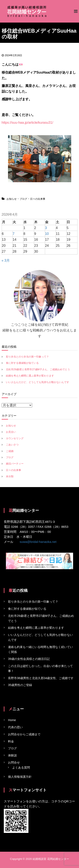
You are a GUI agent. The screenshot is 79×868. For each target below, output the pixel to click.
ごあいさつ (12, 445)
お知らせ (12, 199)
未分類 (10, 476)
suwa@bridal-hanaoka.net (38, 542)
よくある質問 (21, 767)
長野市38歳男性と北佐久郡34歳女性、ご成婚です (41, 678)
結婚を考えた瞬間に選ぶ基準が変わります (30, 376)
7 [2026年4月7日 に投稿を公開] (14, 234)
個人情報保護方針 (20, 777)
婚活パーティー (15, 464)
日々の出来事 (38, 199)
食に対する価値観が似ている (22, 363)
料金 (11, 741)
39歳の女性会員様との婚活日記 (29, 659)
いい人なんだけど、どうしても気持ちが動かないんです (37, 382)
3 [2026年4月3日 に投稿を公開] (46, 228)
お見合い (11, 432)
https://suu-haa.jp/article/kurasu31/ (27, 123)
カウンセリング (15, 438)
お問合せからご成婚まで (24, 734)
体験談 (12, 755)
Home (12, 720)
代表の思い (15, 727)
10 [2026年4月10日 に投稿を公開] (47, 234)
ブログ (23, 199)
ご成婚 (10, 451)
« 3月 (6, 260)
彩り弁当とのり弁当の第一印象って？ (27, 357)
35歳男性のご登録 (20, 685)
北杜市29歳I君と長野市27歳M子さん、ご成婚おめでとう (38, 369)
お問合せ (14, 762)
